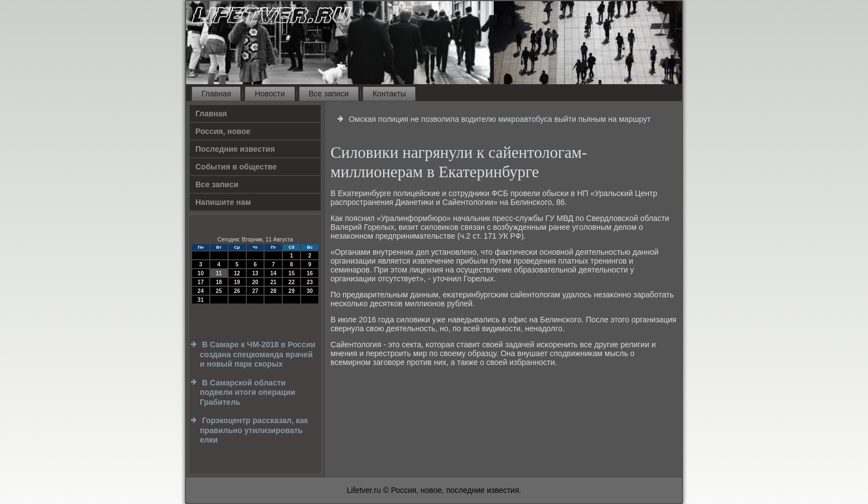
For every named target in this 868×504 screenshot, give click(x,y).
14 (273, 273)
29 (291, 291)
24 (201, 291)
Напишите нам (223, 202)
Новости (270, 94)
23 (310, 282)
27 (255, 291)
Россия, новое (223, 131)
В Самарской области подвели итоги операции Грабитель (247, 392)
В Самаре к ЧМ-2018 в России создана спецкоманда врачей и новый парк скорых (258, 354)
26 (237, 291)
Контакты (389, 94)
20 (255, 282)
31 (201, 300)
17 (201, 282)
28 (273, 291)
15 (291, 273)
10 (201, 273)
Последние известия (235, 149)
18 (219, 282)
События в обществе (236, 167)
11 (219, 273)
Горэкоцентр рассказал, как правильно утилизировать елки (254, 430)
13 (255, 273)
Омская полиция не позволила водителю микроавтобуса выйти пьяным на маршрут (500, 119)
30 (310, 291)
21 (273, 282)
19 (237, 282)
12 (237, 273)
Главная (216, 94)
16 (310, 273)
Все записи (329, 94)
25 (219, 291)
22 (291, 282)
